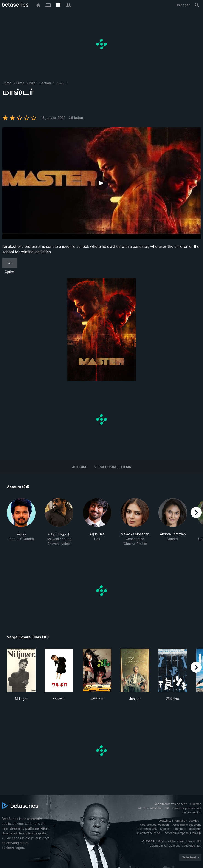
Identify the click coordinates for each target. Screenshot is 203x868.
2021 (33, 83)
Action (46, 83)
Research (195, 829)
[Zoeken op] (197, 5)
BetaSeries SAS (147, 829)
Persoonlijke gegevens (187, 825)
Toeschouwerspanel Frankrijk (182, 833)
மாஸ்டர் (62, 83)
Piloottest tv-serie (149, 833)
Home (7, 83)
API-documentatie (150, 808)
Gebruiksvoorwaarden (154, 825)
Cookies (194, 821)
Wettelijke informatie (172, 821)
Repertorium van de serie (171, 804)
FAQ (167, 808)
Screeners (179, 829)
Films (20, 83)
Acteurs (80, 467)
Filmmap (196, 804)
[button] (21, 522)
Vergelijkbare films (113, 467)
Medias (165, 829)
